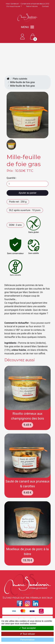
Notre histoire (32, 6)
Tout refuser (28, 634)
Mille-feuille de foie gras (23, 82)
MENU (27, 27)
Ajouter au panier (27, 193)
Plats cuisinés (20, 79)
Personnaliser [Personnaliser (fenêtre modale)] (28, 640)
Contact (45, 6)
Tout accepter (27, 628)
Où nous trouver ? (14, 6)
